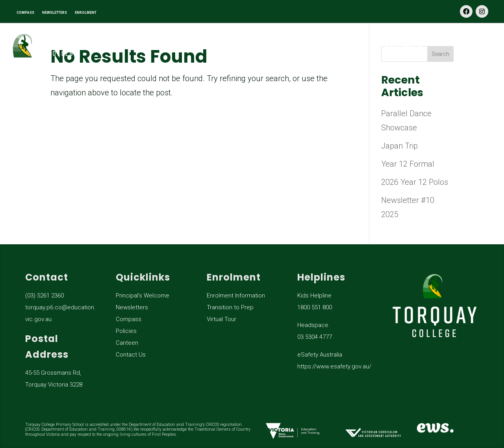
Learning (219, 46)
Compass (129, 319)
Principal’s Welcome (143, 296)
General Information (308, 46)
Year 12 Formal (408, 164)
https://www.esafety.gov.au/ (334, 366)
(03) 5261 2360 (44, 296)
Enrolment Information (236, 296)
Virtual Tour (221, 319)
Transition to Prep (230, 307)
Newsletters (132, 307)
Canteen (127, 343)
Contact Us (478, 46)
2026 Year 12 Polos (415, 182)
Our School (144, 46)
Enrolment (400, 46)
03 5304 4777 (315, 337)
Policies (126, 331)
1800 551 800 (315, 307)
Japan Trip (399, 146)
